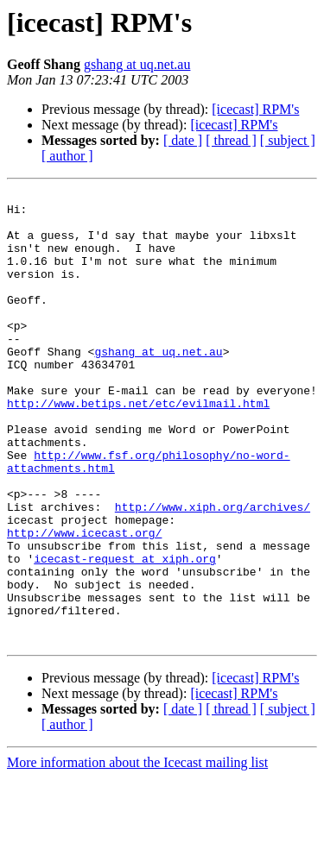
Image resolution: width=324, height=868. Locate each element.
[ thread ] (231, 140)
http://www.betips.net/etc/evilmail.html (138, 447)
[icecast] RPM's (255, 109)
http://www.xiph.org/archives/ (213, 571)
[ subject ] (288, 140)
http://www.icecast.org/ (84, 602)
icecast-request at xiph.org (125, 633)
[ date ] (183, 140)
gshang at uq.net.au (137, 64)
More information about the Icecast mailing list (137, 853)
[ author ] (67, 156)
